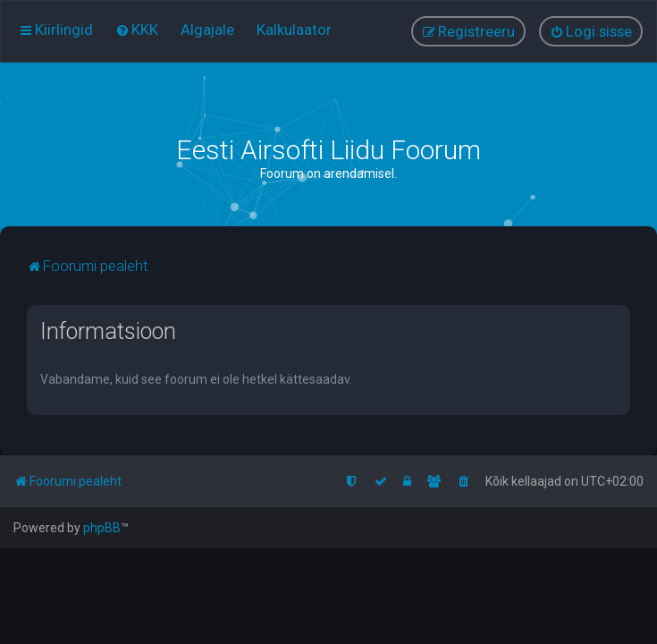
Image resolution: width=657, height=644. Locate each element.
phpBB (102, 528)
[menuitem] (137, 30)
